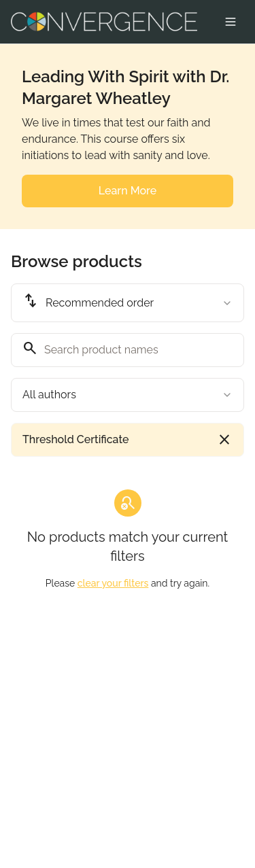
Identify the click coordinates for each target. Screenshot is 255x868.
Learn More (128, 191)
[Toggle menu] (231, 22)
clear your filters (113, 583)
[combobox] (128, 303)
